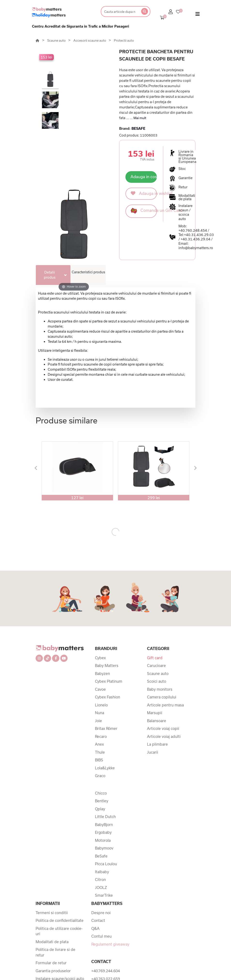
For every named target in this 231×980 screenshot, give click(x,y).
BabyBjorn (104, 825)
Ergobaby (103, 832)
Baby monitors (160, 689)
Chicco (101, 793)
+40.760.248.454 (193, 230)
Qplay (100, 809)
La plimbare (157, 744)
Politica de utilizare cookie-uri (59, 931)
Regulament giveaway (110, 944)
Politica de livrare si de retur (55, 952)
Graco (100, 776)
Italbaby (102, 872)
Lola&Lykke (105, 768)
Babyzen (102, 674)
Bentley (102, 801)
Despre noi (101, 913)
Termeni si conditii (52, 913)
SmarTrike (104, 895)
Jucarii (153, 752)
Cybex (100, 658)
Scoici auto (157, 681)
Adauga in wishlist (144, 193)
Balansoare (157, 721)
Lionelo (101, 705)
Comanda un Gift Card (144, 211)
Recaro (101, 736)
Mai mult (140, 118)
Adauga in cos (144, 177)
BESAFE (138, 128)
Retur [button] (183, 187)
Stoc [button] (182, 169)
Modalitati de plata (52, 942)
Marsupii (155, 713)
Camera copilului (162, 697)
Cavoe (100, 689)
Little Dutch (105, 817)
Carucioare (156, 666)
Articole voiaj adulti (164, 736)
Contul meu (101, 936)
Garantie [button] (185, 178)
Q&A (95, 928)
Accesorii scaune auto (90, 40)
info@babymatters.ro (196, 248)
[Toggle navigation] (198, 15)
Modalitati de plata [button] (187, 197)
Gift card (155, 658)
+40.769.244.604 (106, 971)
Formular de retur (51, 963)
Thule (100, 752)
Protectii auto (124, 40)
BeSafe (101, 856)
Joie (98, 721)
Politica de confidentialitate (60, 920)
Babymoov (104, 848)
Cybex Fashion (108, 697)
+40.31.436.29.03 (199, 235)
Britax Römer (106, 728)
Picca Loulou (106, 864)
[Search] (119, 11)
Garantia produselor (53, 971)
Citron (100, 880)
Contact (98, 920)
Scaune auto (57, 40)
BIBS (99, 760)
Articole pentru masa (165, 705)
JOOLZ (101, 888)
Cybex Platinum (109, 681)
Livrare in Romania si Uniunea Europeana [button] (187, 157)
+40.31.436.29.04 (196, 239)
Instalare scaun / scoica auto (185, 212)
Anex (99, 744)
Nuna (100, 713)
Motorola (103, 840)
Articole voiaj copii (163, 728)
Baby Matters (107, 666)
